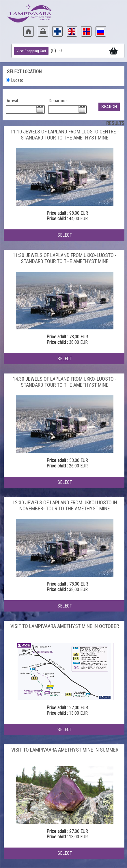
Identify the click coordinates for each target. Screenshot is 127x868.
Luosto (17, 80)
